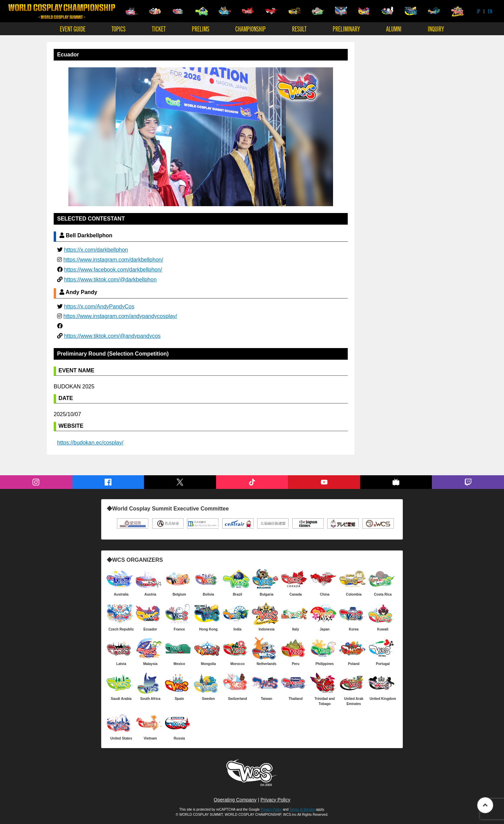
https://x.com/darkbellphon (96, 250)
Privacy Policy (275, 800)
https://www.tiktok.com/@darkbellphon (110, 280)
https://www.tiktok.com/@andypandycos (112, 336)
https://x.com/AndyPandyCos (99, 307)
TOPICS (118, 29)
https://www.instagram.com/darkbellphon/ (113, 260)
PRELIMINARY (346, 29)
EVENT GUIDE (73, 29)
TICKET (159, 29)
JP (478, 11)
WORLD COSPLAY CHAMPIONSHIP (62, 11)
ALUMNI (394, 29)
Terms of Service (302, 809)
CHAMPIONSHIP (250, 29)
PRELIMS (201, 29)
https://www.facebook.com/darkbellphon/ (113, 270)
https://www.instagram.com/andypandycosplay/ (120, 316)
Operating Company (235, 800)
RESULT (299, 29)
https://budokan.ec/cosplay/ (90, 443)
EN (490, 11)
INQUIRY (436, 29)
